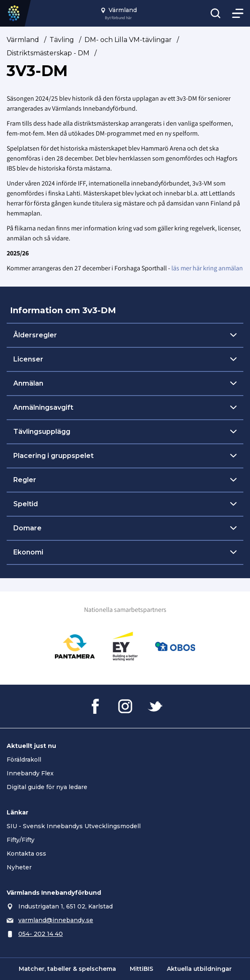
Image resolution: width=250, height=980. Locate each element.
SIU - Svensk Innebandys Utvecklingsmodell (74, 826)
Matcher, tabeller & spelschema (67, 969)
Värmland (23, 40)
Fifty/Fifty (21, 840)
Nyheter (19, 867)
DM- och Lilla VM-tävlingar (128, 40)
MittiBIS (141, 969)
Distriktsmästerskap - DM (48, 53)
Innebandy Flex (30, 773)
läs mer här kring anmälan (207, 268)
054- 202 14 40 (41, 934)
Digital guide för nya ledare (47, 787)
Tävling (62, 40)
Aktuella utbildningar (199, 969)
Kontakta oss (26, 854)
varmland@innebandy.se (56, 920)
